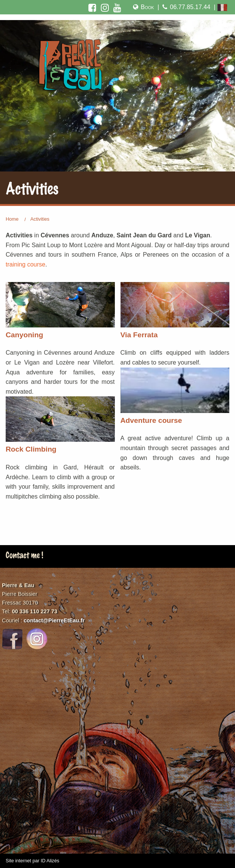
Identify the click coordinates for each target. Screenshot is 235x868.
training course (26, 264)
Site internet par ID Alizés (32, 861)
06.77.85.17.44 (186, 7)
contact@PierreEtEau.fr (54, 620)
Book (143, 7)
